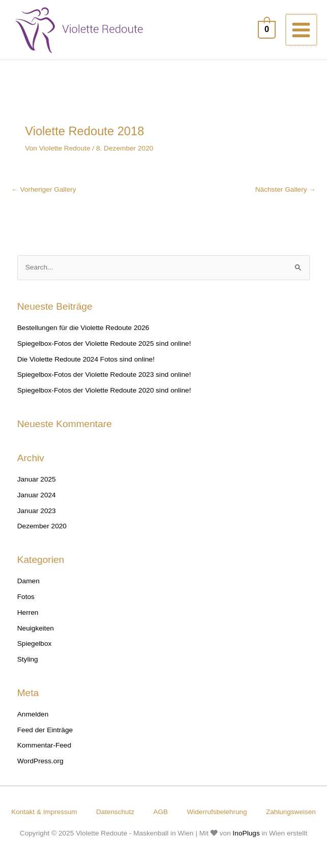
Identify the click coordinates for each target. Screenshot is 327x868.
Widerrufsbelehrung (254, 814)
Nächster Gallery (286, 191)
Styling (28, 661)
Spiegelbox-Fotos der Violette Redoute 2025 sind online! (104, 346)
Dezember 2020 (42, 528)
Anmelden (33, 716)
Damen (28, 583)
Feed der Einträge (45, 731)
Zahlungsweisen (163, 825)
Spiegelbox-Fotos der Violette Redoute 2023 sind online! (104, 377)
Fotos (26, 599)
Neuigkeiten (36, 630)
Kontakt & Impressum (76, 814)
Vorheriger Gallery (44, 191)
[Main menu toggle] (302, 31)
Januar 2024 (37, 497)
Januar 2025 (37, 481)
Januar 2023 (37, 512)
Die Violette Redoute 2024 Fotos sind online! (86, 361)
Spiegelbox (35, 646)
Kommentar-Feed (44, 747)
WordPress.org (40, 763)
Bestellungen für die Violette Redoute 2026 (83, 330)
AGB (196, 814)
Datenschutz (149, 814)
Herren (28, 614)
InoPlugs (246, 847)
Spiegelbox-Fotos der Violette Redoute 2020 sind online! (104, 392)
